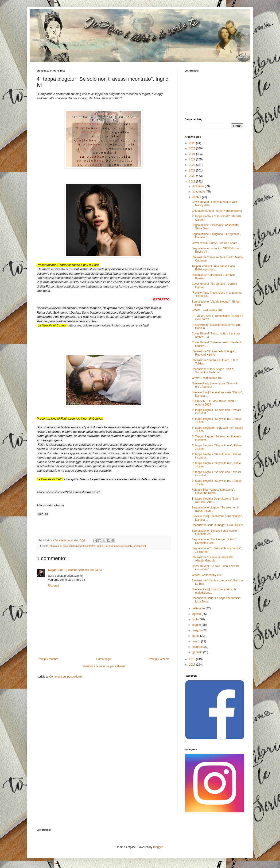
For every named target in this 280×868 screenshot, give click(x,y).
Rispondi (53, 586)
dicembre (199, 186)
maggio (197, 630)
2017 (193, 665)
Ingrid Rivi (102, 546)
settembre (199, 608)
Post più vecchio (159, 659)
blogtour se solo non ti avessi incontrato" (73, 546)
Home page (104, 659)
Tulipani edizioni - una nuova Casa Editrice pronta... (213, 268)
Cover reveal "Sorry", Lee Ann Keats (214, 243)
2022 (193, 165)
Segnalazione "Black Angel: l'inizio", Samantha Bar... (214, 541)
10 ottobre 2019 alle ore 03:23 (83, 570)
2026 (193, 143)
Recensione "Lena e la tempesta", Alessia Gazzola (213, 559)
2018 (193, 659)
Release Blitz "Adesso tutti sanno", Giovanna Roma (213, 491)
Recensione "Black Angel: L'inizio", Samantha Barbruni (213, 371)
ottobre (197, 197)
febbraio (198, 647)
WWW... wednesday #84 (207, 310)
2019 (193, 182)
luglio (196, 619)
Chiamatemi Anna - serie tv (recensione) (217, 211)
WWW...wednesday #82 (207, 575)
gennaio (198, 652)
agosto (197, 614)
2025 (193, 148)
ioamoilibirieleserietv (121, 546)
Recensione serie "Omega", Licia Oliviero (217, 525)
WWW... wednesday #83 (207, 378)
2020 (193, 176)
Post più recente (48, 659)
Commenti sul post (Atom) (65, 677)
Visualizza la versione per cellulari (104, 666)
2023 (193, 159)
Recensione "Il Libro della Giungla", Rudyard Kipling (214, 353)
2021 (193, 171)
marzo (197, 641)
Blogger (158, 847)
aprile (196, 636)
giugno (197, 625)
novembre (199, 192)
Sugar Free (55, 570)
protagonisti (140, 546)
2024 (193, 154)
